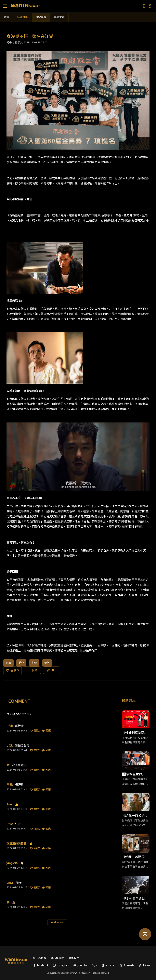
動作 (21, 663)
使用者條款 (40, 958)
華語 (47, 663)
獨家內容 (41, 17)
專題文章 (59, 17)
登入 (9, 714)
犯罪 (34, 663)
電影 (9, 663)
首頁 (7, 17)
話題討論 (23, 17)
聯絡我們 (74, 958)
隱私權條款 (57, 958)
